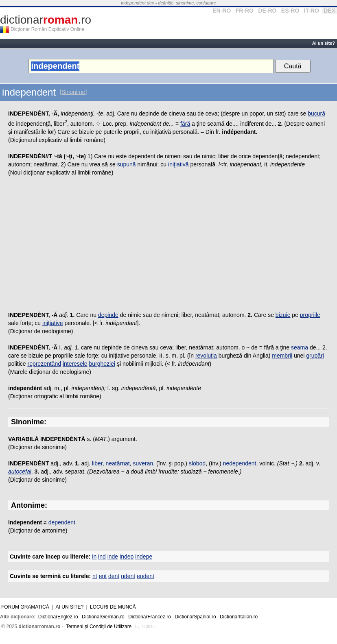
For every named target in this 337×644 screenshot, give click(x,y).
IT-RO (312, 11)
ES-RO (290, 11)
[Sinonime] (73, 92)
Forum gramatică (25, 607)
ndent (128, 576)
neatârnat (117, 463)
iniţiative (53, 323)
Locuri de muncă (113, 607)
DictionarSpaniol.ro (195, 617)
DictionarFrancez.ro (150, 617)
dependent (62, 522)
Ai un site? (324, 43)
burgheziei (102, 364)
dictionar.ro (46, 20)
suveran (143, 463)
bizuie (283, 315)
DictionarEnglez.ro (58, 617)
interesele (75, 364)
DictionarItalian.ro (239, 617)
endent (146, 576)
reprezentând (44, 364)
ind (102, 557)
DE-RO (267, 11)
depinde (108, 315)
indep (127, 557)
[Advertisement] (168, 246)
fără (185, 124)
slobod (197, 463)
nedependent (240, 463)
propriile (310, 315)
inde (113, 557)
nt (95, 576)
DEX (329, 11)
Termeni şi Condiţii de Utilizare (99, 627)
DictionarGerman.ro (103, 617)
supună (127, 164)
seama (300, 347)
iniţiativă (178, 164)
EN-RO (222, 11)
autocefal (20, 472)
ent (103, 576)
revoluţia (206, 356)
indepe (144, 557)
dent (114, 576)
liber (97, 463)
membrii (282, 356)
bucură (316, 114)
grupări (315, 356)
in (94, 557)
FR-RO (245, 11)
